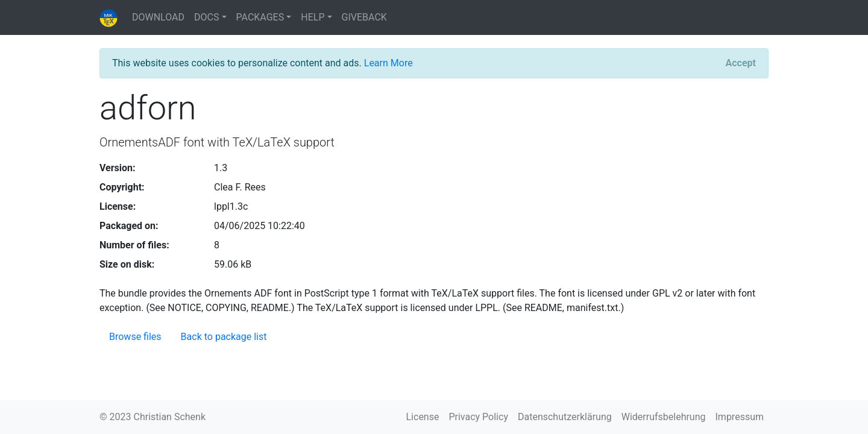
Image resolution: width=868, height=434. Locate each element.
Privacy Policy (478, 417)
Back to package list (224, 337)
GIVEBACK (364, 17)
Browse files (135, 337)
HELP (313, 17)
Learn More (388, 63)
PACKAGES (260, 17)
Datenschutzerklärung (565, 417)
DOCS (206, 17)
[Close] (741, 63)
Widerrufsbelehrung (664, 417)
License (423, 417)
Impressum (740, 417)
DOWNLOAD (158, 17)
